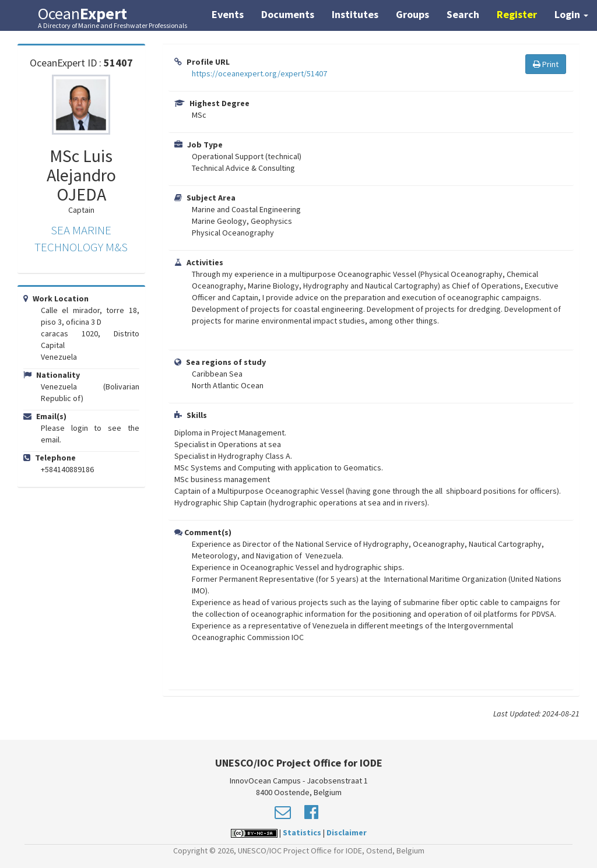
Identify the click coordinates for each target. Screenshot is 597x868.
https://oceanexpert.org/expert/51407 (259, 73)
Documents (288, 14)
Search (463, 14)
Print (546, 64)
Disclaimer (347, 832)
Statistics (302, 832)
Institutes (355, 14)
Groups (412, 14)
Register (517, 14)
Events (228, 14)
